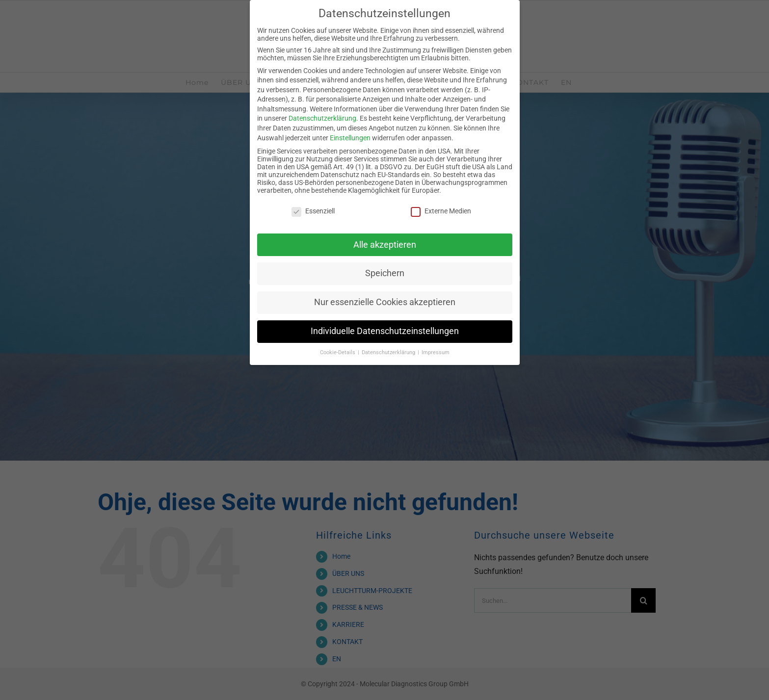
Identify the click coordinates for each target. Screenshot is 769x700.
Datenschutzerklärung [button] (389, 352)
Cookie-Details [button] (338, 352)
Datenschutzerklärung (322, 118)
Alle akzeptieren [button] (385, 245)
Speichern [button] (385, 273)
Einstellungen (350, 138)
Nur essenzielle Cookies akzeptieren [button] (385, 302)
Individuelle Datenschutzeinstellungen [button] (385, 331)
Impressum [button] (436, 352)
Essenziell (313, 211)
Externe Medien (441, 211)
